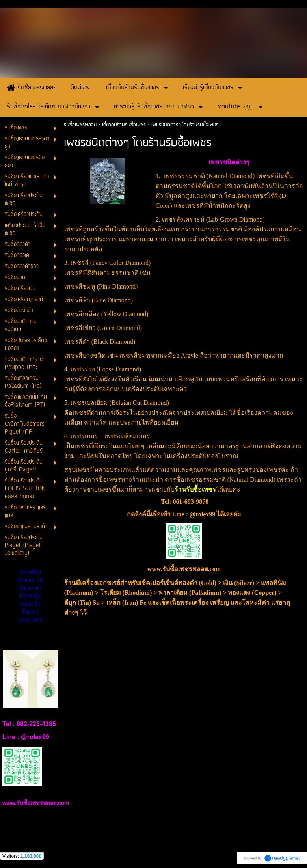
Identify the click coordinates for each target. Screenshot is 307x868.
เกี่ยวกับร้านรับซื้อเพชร (124, 125)
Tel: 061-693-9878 (185, 502)
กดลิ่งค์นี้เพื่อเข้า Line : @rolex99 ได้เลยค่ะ (184, 514)
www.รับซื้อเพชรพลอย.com (184, 569)
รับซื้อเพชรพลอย (80, 125)
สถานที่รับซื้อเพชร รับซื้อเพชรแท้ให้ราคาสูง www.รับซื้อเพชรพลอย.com (30, 597)
